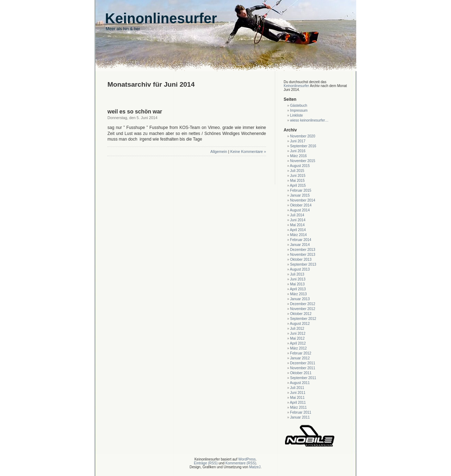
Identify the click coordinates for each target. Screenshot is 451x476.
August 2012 (300, 324)
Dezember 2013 (302, 250)
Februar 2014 (301, 240)
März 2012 (298, 348)
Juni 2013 (298, 279)
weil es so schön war (135, 112)
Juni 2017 (298, 141)
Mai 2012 (297, 338)
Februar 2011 (301, 412)
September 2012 (303, 319)
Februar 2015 (301, 190)
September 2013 (303, 264)
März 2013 (298, 294)
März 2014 (298, 235)
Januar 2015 (300, 195)
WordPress (247, 459)
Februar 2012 (301, 353)
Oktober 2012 (301, 314)
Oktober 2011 (301, 373)
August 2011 (300, 383)
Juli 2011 (297, 388)
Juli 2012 (297, 329)
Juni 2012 (298, 333)
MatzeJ (255, 467)
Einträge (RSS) (206, 463)
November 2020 (302, 136)
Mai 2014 (297, 225)
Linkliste (296, 115)
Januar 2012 (300, 358)
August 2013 (300, 269)
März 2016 (298, 156)
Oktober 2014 (301, 205)
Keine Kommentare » (248, 152)
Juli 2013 (297, 274)
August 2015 (300, 166)
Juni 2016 (298, 151)
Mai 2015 (297, 181)
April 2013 (298, 289)
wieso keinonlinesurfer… (309, 120)
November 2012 (302, 309)
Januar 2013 (300, 299)
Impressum (299, 110)
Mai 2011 (297, 398)
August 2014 (300, 210)
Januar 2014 (300, 245)
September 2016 (303, 146)
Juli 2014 (297, 215)
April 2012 (298, 343)
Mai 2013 (297, 284)
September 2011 (303, 378)
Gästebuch (298, 106)
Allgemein (219, 152)
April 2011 (298, 403)
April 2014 (298, 230)
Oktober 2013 (301, 259)
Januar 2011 (300, 417)
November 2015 (302, 161)
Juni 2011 (298, 393)
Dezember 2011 (302, 363)
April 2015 (298, 186)
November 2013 (302, 255)
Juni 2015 (298, 176)
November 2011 (302, 368)
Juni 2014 (298, 220)
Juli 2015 (297, 171)
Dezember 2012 (302, 304)
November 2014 (302, 200)
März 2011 (298, 407)
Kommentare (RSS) (241, 463)
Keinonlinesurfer (296, 86)
